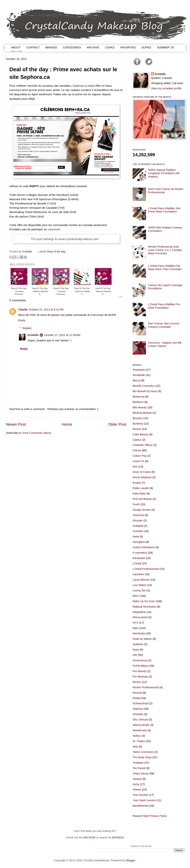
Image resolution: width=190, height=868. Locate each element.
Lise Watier (139, 585)
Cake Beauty (140, 434)
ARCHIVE (93, 47)
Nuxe (136, 650)
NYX (135, 623)
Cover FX (138, 461)
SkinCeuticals (141, 725)
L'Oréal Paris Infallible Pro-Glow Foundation (164, 306)
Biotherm (138, 402)
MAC (136, 596)
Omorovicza (140, 660)
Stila (135, 747)
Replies (27, 328)
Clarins (137, 450)
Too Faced (139, 768)
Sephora (138, 709)
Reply (22, 320)
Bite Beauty (140, 407)
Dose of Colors (142, 472)
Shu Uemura (140, 720)
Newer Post (16, 424)
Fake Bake (139, 494)
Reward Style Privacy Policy (150, 816)
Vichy (136, 784)
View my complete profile (166, 88)
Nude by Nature (142, 639)
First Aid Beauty (142, 499)
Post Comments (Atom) (37, 433)
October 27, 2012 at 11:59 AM (62, 335)
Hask (136, 537)
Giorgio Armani (142, 510)
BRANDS (51, 47)
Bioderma (138, 397)
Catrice (137, 440)
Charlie (23, 310)
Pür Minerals (140, 677)
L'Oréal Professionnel (146, 569)
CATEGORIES (72, 47)
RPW (121, 297)
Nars (136, 628)
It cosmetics (140, 553)
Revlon (137, 682)
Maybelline (139, 612)
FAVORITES (128, 47)
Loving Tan (139, 590)
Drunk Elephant (142, 477)
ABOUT (16, 47)
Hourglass (139, 542)
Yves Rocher (140, 795)
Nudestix (138, 644)
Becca (136, 380)
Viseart (137, 789)
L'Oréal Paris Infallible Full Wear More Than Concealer (165, 268)
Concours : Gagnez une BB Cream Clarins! (165, 344)
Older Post (117, 424)
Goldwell (138, 526)
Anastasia (139, 370)
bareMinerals (141, 806)
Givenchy (138, 515)
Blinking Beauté (142, 413)
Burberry (138, 424)
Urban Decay (141, 773)
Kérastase (139, 558)
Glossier (138, 521)
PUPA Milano (141, 666)
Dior (135, 467)
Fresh (136, 504)
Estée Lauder (141, 488)
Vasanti (137, 779)
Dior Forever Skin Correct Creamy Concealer (164, 325)
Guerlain (138, 531)
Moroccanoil (140, 617)
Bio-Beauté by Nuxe (145, 391)
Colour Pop (140, 456)
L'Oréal (137, 563)
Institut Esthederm (144, 547)
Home (67, 424)
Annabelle (139, 375)
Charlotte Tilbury (143, 445)
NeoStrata (139, 633)
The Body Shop (142, 757)
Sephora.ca (80, 86)
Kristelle (33, 335)
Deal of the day (56, 252)
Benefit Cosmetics (144, 386)
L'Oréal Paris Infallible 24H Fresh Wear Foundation (164, 210)
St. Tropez (139, 741)
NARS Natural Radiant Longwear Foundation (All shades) (164, 173)
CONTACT (33, 47)
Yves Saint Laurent (144, 800)
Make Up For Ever (144, 601)
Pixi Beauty (140, 671)
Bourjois (138, 418)
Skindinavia (140, 730)
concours (54, 229)
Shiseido (138, 714)
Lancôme (138, 574)
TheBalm (138, 763)
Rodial (137, 698)
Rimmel (137, 693)
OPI (135, 655)
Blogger (131, 860)
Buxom (137, 429)
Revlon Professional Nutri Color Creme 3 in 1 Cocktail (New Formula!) (165, 250)
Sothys (137, 736)
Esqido (137, 483)
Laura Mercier (141, 580)
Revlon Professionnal (146, 687)
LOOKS (110, 47)
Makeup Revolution (144, 607)
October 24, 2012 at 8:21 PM (46, 310)
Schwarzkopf (140, 703)
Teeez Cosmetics (143, 752)
